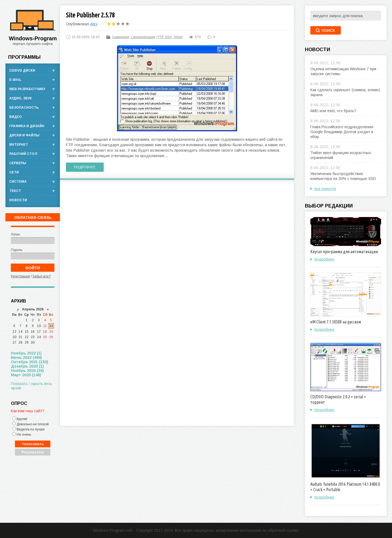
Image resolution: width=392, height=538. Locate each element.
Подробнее (85, 167)
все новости (325, 189)
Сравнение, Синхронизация (134, 37)
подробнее (324, 259)
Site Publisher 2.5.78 (90, 15)
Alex (94, 24)
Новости (18, 200)
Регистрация (20, 276)
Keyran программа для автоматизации (344, 252)
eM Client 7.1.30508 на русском (336, 322)
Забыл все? (42, 276)
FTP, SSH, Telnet (170, 37)
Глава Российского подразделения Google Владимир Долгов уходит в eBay (342, 132)
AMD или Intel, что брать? (333, 111)
